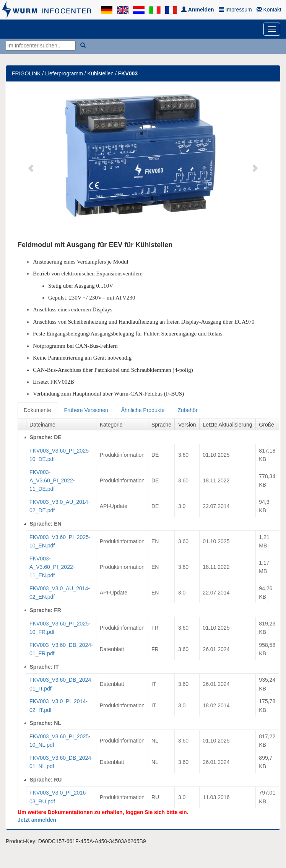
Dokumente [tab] (37, 410)
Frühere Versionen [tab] (86, 410)
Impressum (235, 10)
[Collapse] (25, 437)
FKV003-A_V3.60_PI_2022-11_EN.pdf (52, 567)
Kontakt (269, 10)
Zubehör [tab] (187, 410)
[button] (32, 164)
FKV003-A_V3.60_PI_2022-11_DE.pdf (52, 481)
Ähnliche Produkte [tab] (143, 410)
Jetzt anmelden (37, 820)
